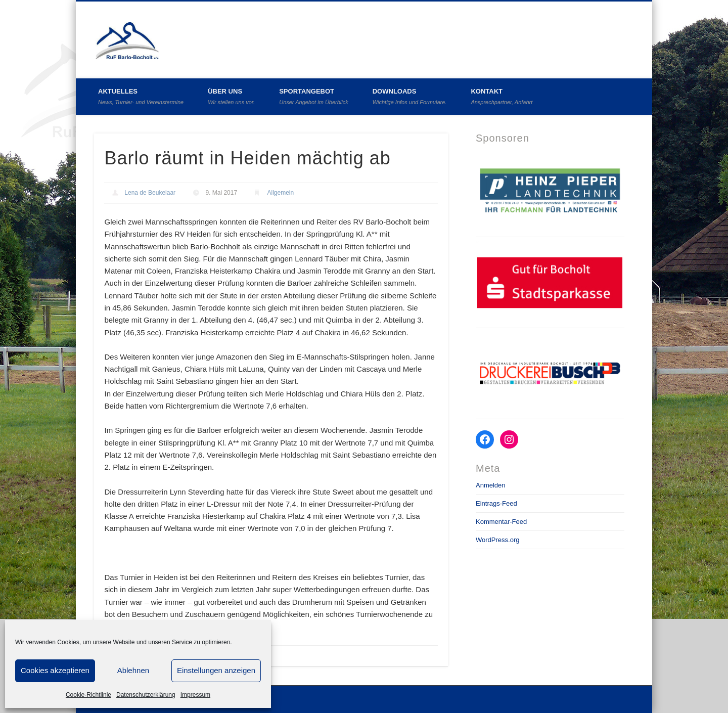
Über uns (231, 96)
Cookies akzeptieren (55, 670)
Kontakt (502, 96)
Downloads (410, 96)
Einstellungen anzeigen (216, 670)
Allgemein (280, 193)
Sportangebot (314, 96)
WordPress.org (497, 540)
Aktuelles (141, 96)
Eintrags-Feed (496, 503)
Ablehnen (133, 670)
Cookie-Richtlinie (88, 695)
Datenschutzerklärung (146, 695)
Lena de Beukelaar (150, 193)
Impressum (195, 695)
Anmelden (491, 485)
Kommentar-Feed (501, 522)
